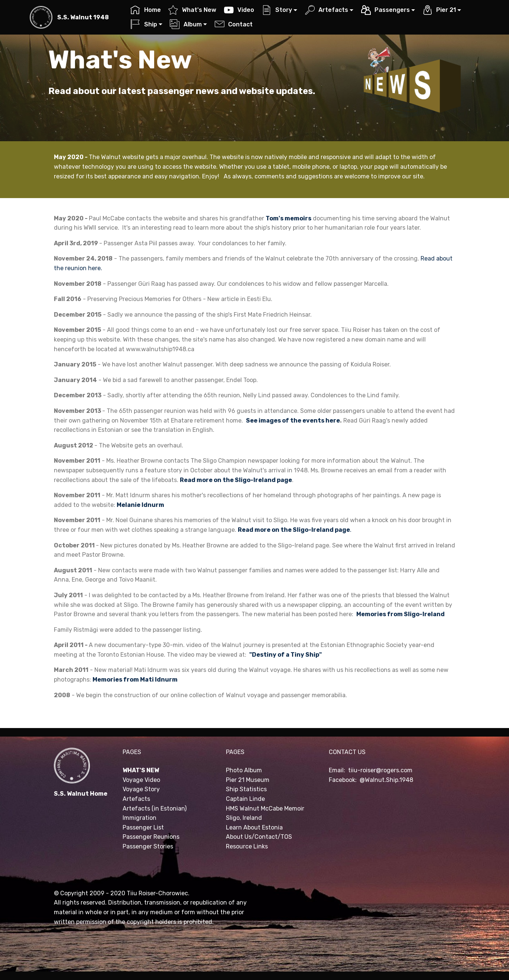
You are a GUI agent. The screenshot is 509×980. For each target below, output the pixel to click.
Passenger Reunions (151, 837)
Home (145, 10)
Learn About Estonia (254, 827)
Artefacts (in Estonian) (155, 808)
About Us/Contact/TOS (259, 837)
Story (277, 10)
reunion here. (84, 268)
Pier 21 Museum (248, 780)
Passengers (385, 10)
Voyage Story (141, 789)
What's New (192, 10)
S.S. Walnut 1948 (83, 17)
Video (239, 10)
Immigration (140, 818)
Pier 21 (439, 10)
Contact (234, 24)
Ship (144, 24)
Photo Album (244, 770)
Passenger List (143, 827)
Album (186, 24)
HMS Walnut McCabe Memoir (265, 808)
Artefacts (327, 10)
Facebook (342, 780)
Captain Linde (245, 799)
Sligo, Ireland (244, 818)
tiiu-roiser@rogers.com (380, 770)
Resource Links (247, 846)
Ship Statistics (246, 789)
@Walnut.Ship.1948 (386, 780)
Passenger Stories (148, 846)
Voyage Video (141, 780)
